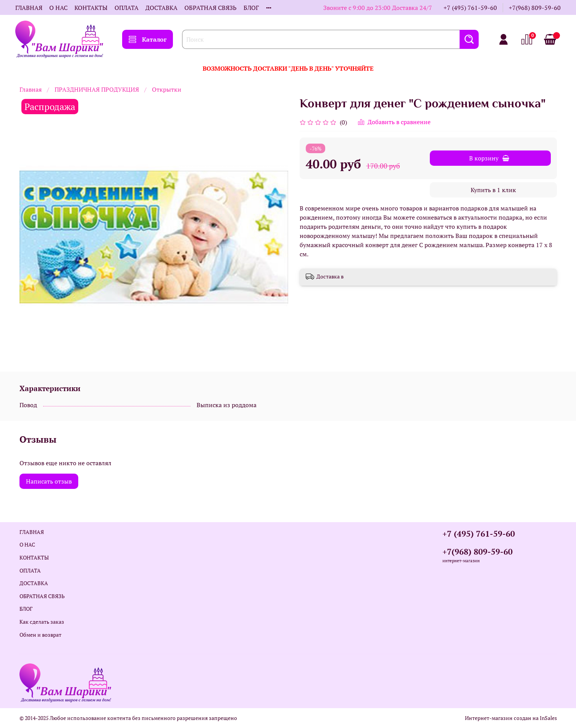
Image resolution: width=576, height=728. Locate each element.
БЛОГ (251, 8)
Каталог (148, 39)
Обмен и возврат (40, 635)
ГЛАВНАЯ (29, 8)
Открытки (167, 89)
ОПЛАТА (127, 8)
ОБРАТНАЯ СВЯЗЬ (211, 8)
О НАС (58, 8)
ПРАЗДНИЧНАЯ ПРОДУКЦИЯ (97, 89)
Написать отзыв (49, 481)
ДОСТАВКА (161, 8)
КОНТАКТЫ (91, 8)
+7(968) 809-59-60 (535, 8)
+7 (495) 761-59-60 (470, 8)
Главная (31, 89)
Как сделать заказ (42, 622)
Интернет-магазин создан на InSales (511, 718)
